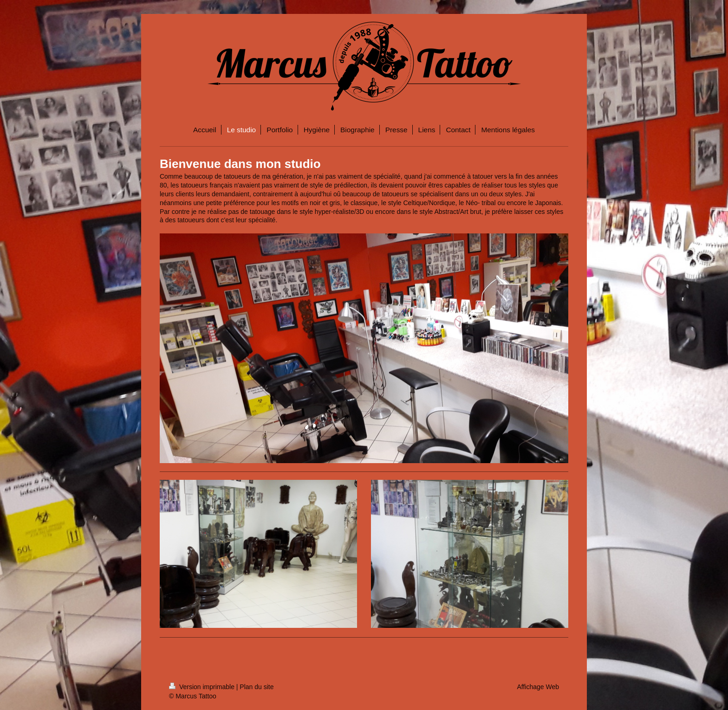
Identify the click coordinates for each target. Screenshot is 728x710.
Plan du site (257, 687)
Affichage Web (538, 687)
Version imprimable (203, 687)
